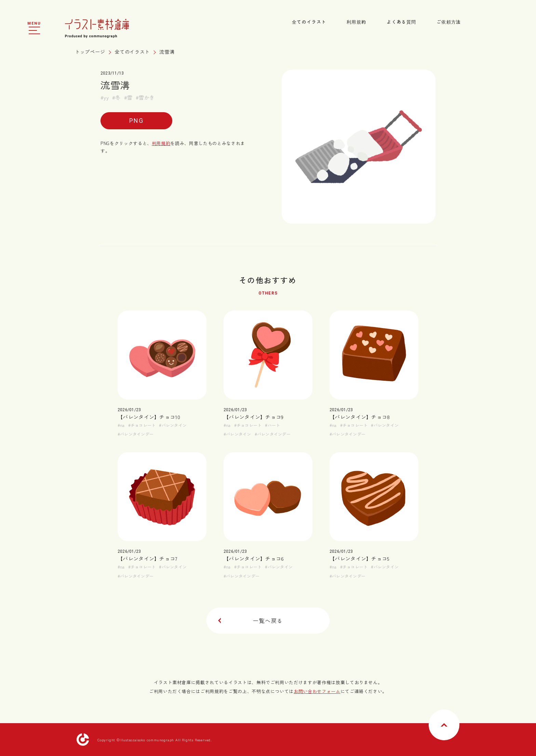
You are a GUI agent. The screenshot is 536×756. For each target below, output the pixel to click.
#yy (105, 97)
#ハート (272, 425)
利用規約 (356, 22)
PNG (136, 121)
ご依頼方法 (449, 22)
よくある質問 (401, 22)
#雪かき (145, 97)
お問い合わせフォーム (317, 691)
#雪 (128, 97)
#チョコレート (142, 425)
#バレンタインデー (136, 434)
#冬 (116, 97)
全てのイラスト (309, 22)
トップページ (90, 52)
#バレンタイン (173, 425)
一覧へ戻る (251, 621)
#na (121, 425)
